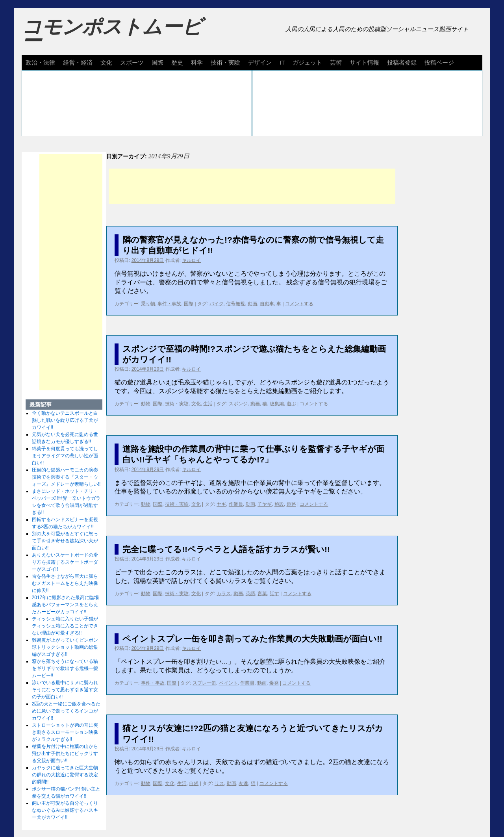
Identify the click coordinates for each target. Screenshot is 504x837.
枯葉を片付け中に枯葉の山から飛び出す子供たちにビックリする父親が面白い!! (65, 753)
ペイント (228, 683)
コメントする (299, 304)
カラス (224, 594)
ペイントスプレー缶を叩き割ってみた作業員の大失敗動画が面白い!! (252, 639)
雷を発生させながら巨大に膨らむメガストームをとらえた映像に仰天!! (65, 583)
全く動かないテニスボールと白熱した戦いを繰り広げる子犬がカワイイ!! (65, 420)
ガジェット (307, 62)
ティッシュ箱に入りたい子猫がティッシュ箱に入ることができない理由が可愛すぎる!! (65, 626)
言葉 (262, 594)
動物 (146, 404)
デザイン (260, 62)
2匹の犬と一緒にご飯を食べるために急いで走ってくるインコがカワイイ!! (66, 711)
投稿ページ (439, 62)
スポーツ (132, 62)
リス (219, 783)
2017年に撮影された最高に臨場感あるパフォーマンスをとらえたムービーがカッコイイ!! (66, 605)
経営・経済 (78, 62)
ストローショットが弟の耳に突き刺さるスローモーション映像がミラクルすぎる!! (65, 732)
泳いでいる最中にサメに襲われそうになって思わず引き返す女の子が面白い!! (65, 690)
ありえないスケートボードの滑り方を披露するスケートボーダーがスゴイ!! (65, 562)
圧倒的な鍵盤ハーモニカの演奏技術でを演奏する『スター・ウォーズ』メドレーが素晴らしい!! (66, 477)
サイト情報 (364, 62)
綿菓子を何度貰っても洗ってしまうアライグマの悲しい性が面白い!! (65, 456)
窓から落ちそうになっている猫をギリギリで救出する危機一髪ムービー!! (65, 668)
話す (274, 594)
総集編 (277, 404)
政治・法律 (40, 62)
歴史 (177, 62)
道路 (291, 504)
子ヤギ (265, 504)
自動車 (267, 304)
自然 (194, 783)
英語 (250, 594)
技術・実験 (225, 62)
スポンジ (238, 404)
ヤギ (221, 504)
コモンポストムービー (112, 34)
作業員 (236, 504)
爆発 (274, 683)
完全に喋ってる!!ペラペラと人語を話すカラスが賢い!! (226, 549)
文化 (106, 62)
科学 (197, 62)
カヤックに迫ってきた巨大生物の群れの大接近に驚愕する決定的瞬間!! (65, 775)
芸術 (336, 62)
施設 (279, 504)
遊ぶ (291, 404)
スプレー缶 (204, 683)
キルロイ (191, 260)
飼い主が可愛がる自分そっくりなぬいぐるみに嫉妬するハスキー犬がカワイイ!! (65, 810)
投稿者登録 (402, 62)
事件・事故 (169, 304)
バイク (217, 304)
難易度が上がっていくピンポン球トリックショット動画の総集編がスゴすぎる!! (65, 647)
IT (282, 62)
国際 (157, 62)
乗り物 (148, 304)
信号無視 (235, 304)
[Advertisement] (252, 186)
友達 (243, 783)
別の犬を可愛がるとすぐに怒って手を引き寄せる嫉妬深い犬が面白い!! (65, 541)
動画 (252, 304)
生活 (208, 404)
